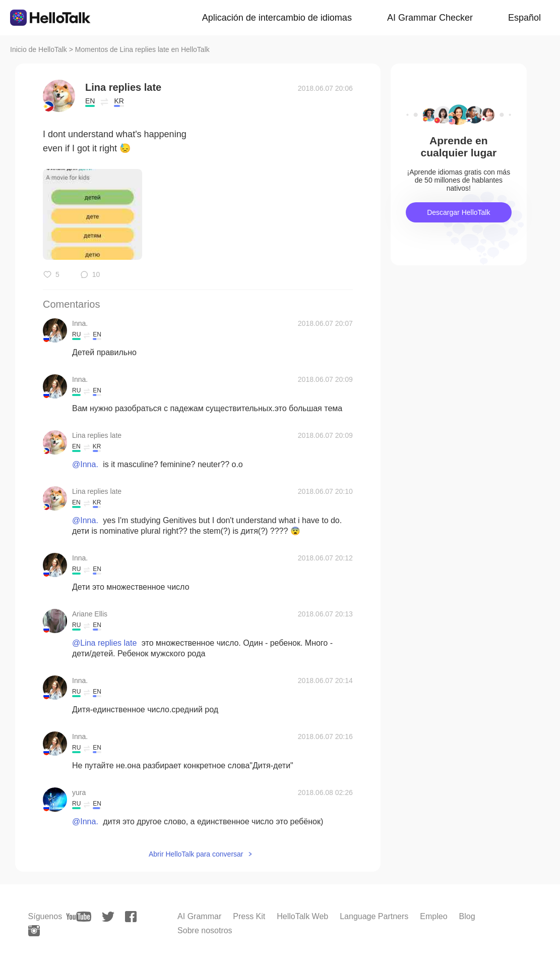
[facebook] (131, 917)
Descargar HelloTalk (458, 212)
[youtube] (79, 917)
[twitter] (108, 917)
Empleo (433, 916)
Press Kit (249, 916)
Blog (467, 916)
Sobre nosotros (205, 930)
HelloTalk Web (302, 916)
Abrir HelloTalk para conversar (196, 854)
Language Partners (374, 916)
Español (524, 18)
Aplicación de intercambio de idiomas (277, 18)
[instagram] (34, 931)
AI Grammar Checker (430, 18)
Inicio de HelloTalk (39, 49)
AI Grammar (199, 916)
